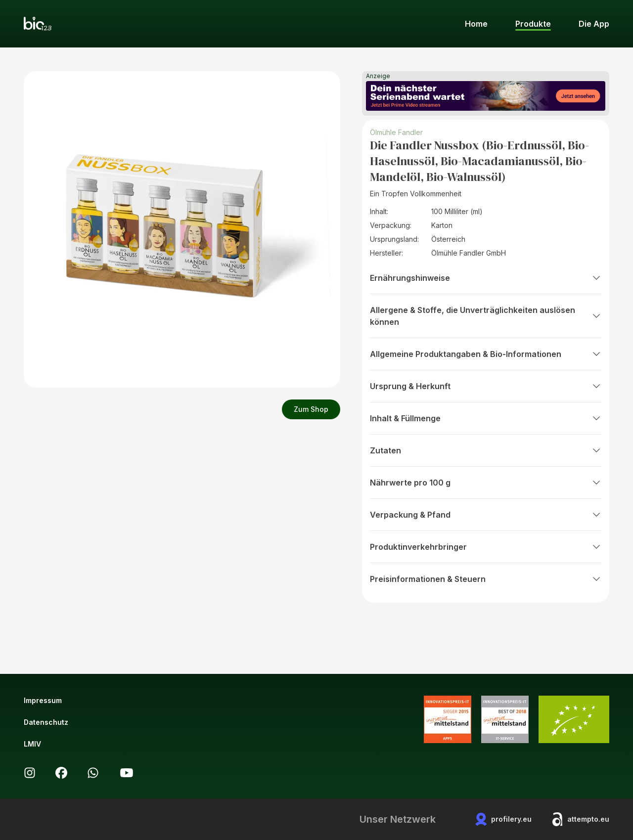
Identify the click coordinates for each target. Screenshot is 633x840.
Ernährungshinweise (486, 278)
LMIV (32, 744)
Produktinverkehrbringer (486, 547)
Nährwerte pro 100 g (486, 483)
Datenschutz (46, 722)
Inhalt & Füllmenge (486, 418)
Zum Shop (311, 409)
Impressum (43, 700)
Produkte (533, 24)
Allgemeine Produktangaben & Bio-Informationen (486, 354)
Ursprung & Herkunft (486, 386)
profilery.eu (503, 819)
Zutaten (486, 450)
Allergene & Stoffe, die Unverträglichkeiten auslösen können (486, 316)
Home (476, 24)
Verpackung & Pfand (486, 515)
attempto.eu (580, 819)
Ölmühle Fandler (396, 132)
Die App (594, 24)
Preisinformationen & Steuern (486, 579)
